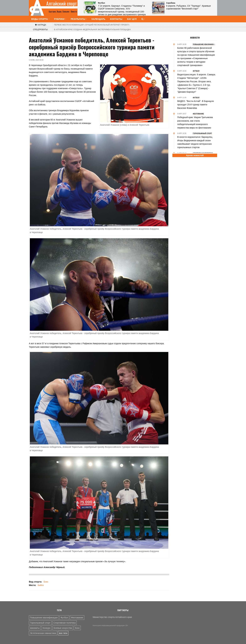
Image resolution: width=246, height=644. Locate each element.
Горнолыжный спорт (40, 623)
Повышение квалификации (44, 618)
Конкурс (47, 628)
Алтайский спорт (62, 3)
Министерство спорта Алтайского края (112, 617)
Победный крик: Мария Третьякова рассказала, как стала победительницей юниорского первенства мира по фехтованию (195, 123)
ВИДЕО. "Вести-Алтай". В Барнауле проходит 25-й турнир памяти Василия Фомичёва (196, 105)
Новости (195, 38)
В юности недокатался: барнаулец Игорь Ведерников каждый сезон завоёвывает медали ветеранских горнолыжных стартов (195, 142)
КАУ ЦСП (132, 19)
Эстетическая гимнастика (43, 633)
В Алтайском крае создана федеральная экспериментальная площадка (92, 30)
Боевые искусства (63, 628)
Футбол (64, 618)
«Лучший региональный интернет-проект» (92, 25)
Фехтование (77, 618)
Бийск (41, 585)
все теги (63, 633)
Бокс (46, 582)
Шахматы (35, 628)
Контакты (116, 19)
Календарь (99, 19)
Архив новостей (195, 155)
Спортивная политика (65, 623)
